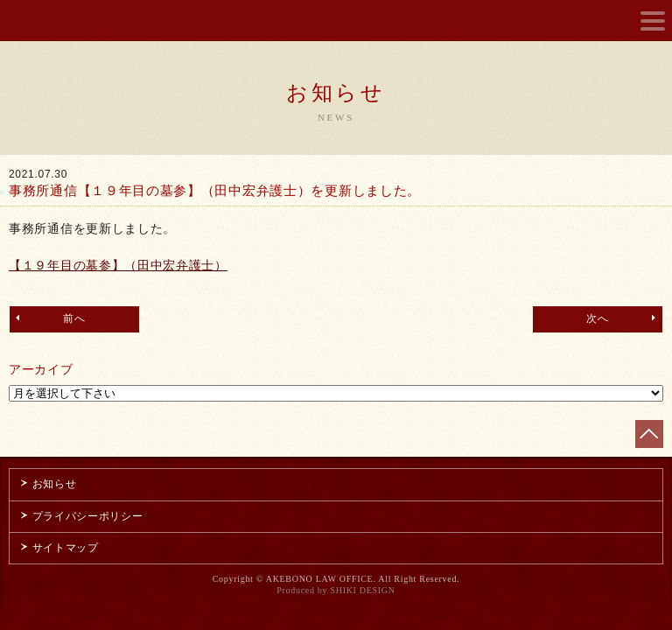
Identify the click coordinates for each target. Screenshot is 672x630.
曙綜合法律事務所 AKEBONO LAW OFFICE (336, 21)
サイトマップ (59, 548)
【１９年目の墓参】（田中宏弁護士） (118, 265)
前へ (49, 318)
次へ (623, 318)
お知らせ (47, 484)
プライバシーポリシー (81, 516)
